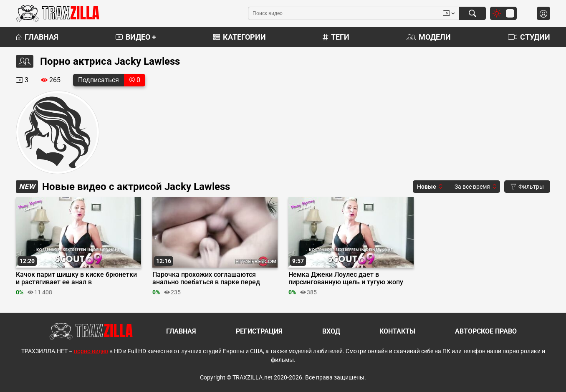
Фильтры (527, 187)
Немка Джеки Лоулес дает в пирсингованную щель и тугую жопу (346, 278)
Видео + (136, 37)
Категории (240, 37)
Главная (37, 37)
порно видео (91, 351)
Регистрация (259, 331)
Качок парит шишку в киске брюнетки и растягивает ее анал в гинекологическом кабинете (76, 278)
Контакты (397, 331)
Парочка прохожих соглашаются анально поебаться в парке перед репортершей (206, 278)
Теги (336, 37)
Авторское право (486, 331)
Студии (529, 37)
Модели (429, 37)
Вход (331, 331)
